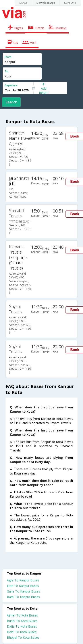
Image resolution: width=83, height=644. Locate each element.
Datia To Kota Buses (22, 626)
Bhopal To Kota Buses (23, 637)
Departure (11, 85)
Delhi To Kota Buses (22, 632)
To (6, 71)
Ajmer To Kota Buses (22, 615)
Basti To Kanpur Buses (23, 597)
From (8, 57)
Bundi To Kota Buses (22, 621)
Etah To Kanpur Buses (23, 586)
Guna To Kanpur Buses (23, 591)
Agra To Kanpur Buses (23, 580)
